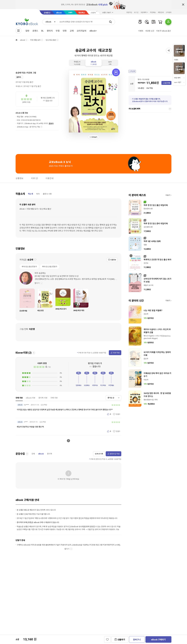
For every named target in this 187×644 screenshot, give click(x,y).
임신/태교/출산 (51, 40)
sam (70, 12)
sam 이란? (178, 82)
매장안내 (161, 12)
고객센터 (169, 12)
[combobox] (50, 22)
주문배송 (153, 12)
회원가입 (129, 12)
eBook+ (93, 31)
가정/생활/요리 (35, 40)
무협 (58, 31)
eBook (59, 13)
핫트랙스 (82, 13)
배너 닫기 (183, 5)
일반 (27, 31)
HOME (16, 40)
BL (43, 31)
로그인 (136, 12)
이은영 (29, 73)
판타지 (50, 31)
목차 (38, 194)
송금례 (18, 73)
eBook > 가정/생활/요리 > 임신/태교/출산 (35, 209)
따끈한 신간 (150, 31)
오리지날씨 (82, 31)
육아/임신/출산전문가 (29, 267)
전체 (33, 454)
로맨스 (35, 31)
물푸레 (19, 77)
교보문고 (47, 13)
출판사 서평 (47, 194)
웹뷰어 (51, 123)
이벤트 (141, 31)
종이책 (50, 454)
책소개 (30, 194)
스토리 (93, 13)
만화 (65, 31)
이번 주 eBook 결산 (163, 31)
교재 (72, 31)
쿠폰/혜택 (177, 78)
